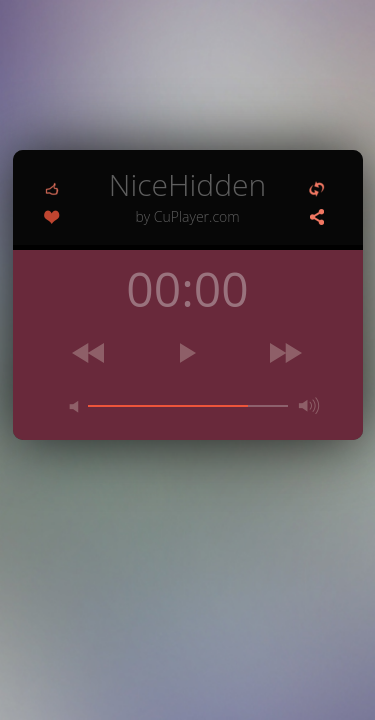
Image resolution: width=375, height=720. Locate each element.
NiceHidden (188, 194)
